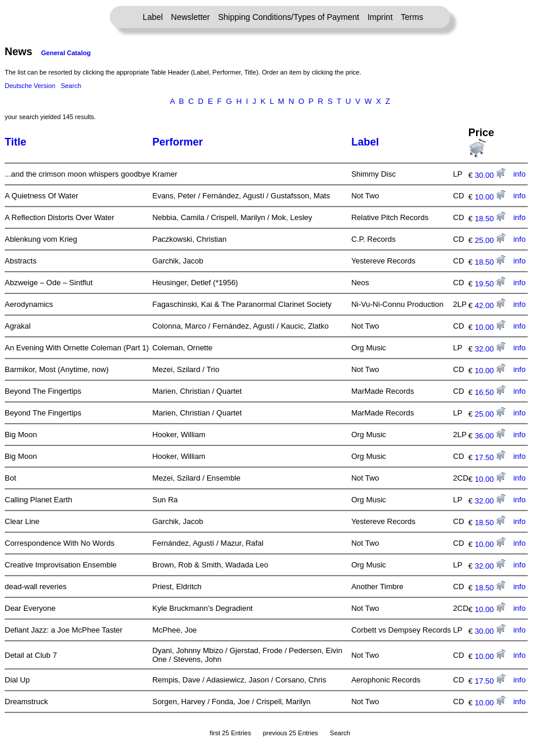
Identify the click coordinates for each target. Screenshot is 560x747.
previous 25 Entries (291, 733)
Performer (177, 142)
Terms (412, 17)
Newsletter (190, 17)
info (519, 174)
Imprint (380, 17)
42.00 (490, 305)
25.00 (490, 240)
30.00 (490, 175)
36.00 (490, 436)
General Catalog (66, 53)
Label (153, 17)
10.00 (490, 197)
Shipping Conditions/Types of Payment (289, 17)
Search (71, 86)
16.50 (490, 392)
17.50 (490, 457)
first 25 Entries (230, 733)
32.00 (490, 349)
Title (16, 142)
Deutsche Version (30, 86)
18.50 (490, 219)
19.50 (490, 284)
